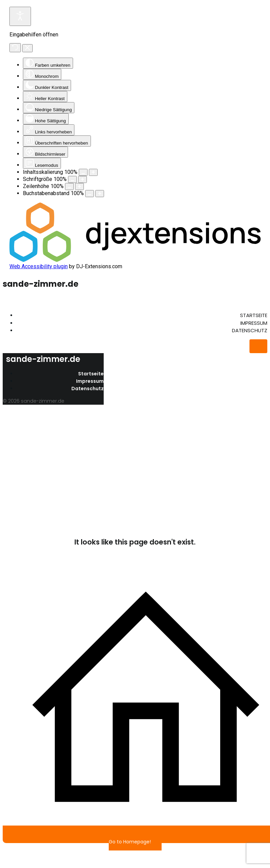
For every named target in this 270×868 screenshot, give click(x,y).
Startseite (254, 315)
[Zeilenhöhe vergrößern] (79, 187)
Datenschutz (250, 330)
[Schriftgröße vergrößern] (82, 179)
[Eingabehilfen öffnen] (20, 16)
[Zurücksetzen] (15, 48)
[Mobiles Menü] (258, 346)
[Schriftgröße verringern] (72, 179)
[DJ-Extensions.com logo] (135, 260)
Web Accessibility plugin (39, 266)
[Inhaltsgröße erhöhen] (93, 172)
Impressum (254, 323)
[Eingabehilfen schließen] (27, 48)
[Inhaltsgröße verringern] (83, 172)
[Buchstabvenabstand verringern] (90, 194)
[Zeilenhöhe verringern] (69, 187)
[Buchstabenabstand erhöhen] (100, 194)
